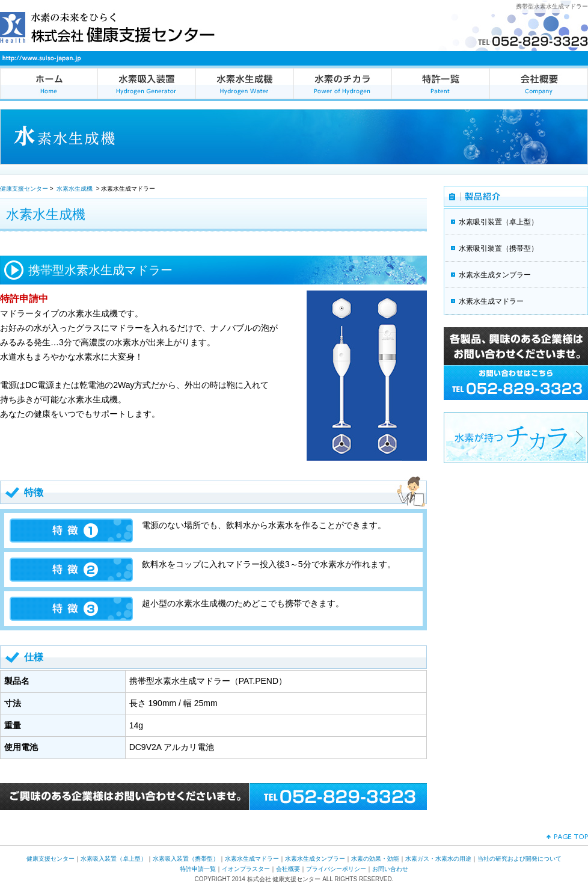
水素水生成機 (245, 84)
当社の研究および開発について (519, 859)
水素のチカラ (343, 84)
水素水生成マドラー (491, 301)
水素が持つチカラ (516, 438)
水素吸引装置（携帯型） (498, 248)
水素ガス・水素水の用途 (438, 859)
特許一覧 (441, 84)
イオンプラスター (246, 869)
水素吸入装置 (147, 84)
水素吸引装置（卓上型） (498, 222)
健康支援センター (24, 189)
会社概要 (539, 84)
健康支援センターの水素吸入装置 (49, 84)
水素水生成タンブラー (495, 275)
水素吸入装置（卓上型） (114, 859)
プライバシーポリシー (336, 869)
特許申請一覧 (198, 869)
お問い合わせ (390, 869)
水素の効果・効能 (375, 859)
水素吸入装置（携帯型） (186, 859)
